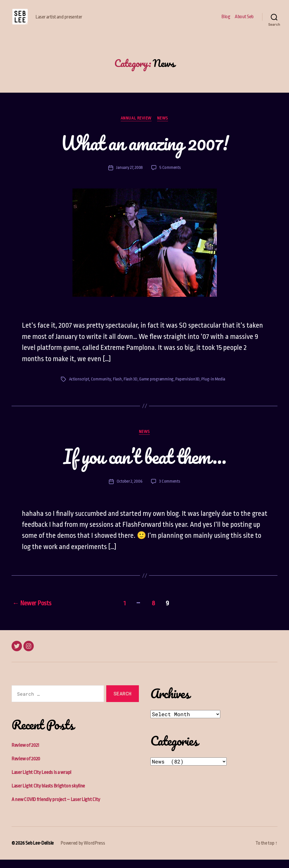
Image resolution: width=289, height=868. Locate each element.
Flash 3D (130, 388)
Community (101, 388)
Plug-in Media (213, 388)
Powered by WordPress (83, 852)
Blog (226, 21)
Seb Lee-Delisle (40, 852)
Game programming (156, 388)
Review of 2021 (25, 754)
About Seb (244, 21)
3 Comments (170, 490)
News (163, 127)
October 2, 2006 (130, 490)
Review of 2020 (26, 767)
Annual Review (136, 127)
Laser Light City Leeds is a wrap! (41, 781)
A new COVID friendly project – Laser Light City (56, 808)
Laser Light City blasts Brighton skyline (48, 795)
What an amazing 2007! (145, 152)
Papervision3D (187, 388)
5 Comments (170, 177)
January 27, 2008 (130, 177)
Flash (117, 388)
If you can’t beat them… (145, 465)
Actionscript (79, 388)
